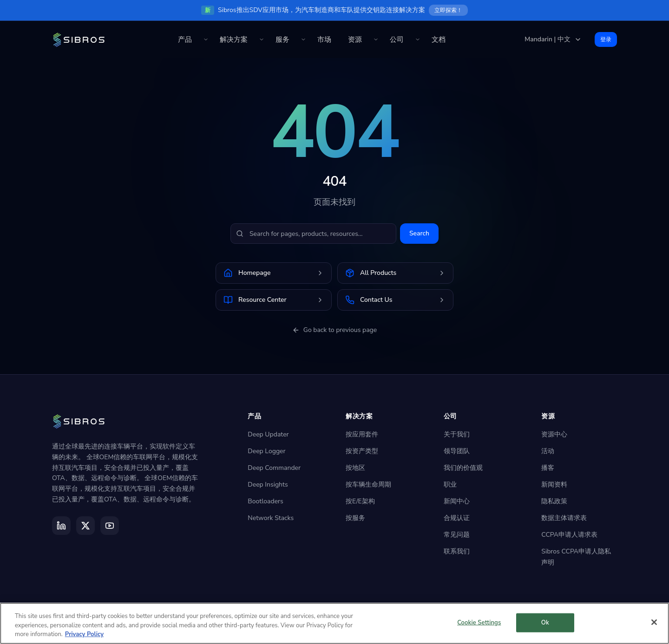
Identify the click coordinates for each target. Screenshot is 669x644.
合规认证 (457, 518)
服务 (282, 39)
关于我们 (457, 434)
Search (419, 233)
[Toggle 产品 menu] (206, 39)
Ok (545, 622)
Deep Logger (266, 451)
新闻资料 (554, 485)
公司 (397, 39)
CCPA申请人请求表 (569, 535)
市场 (324, 39)
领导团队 (457, 451)
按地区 (355, 468)
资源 (355, 39)
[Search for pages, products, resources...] (313, 234)
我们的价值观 (463, 468)
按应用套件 (362, 434)
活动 (548, 451)
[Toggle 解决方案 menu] (262, 39)
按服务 (355, 518)
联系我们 (457, 551)
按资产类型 (362, 451)
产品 (185, 39)
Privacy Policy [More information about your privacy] (84, 634)
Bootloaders (265, 501)
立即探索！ (448, 10)
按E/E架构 (360, 501)
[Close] (654, 622)
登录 (606, 39)
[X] (85, 526)
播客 (548, 468)
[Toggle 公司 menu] (418, 39)
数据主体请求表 (564, 518)
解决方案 (234, 39)
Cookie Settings (479, 622)
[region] (334, 623)
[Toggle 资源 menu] (376, 39)
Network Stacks (271, 518)
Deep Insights (268, 485)
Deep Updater (268, 434)
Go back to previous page (335, 330)
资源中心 (554, 434)
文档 (439, 39)
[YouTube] (110, 526)
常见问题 (457, 535)
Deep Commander (274, 468)
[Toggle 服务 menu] (303, 39)
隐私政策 (554, 501)
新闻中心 (457, 501)
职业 (450, 485)
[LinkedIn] (61, 526)
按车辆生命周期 (368, 485)
